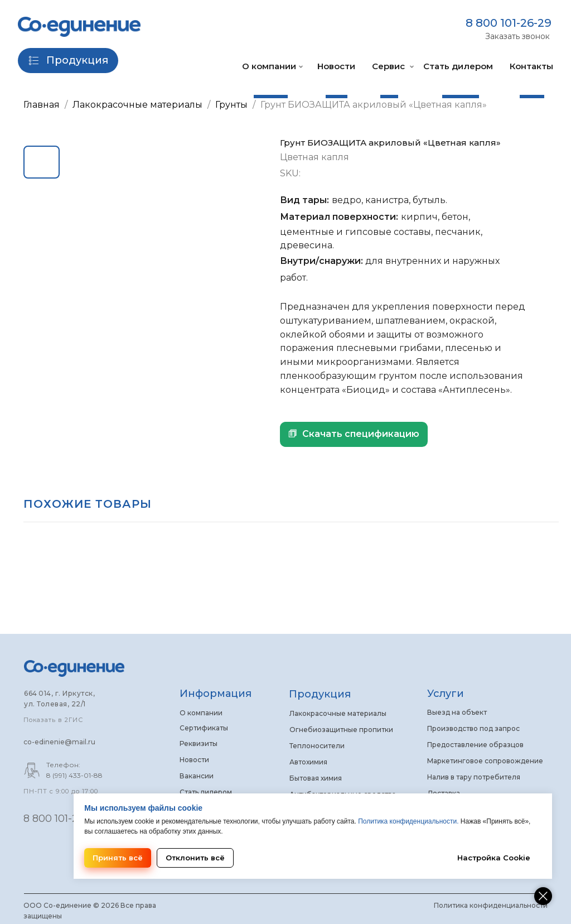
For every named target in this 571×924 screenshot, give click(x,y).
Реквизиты (199, 743)
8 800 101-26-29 (509, 23)
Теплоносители (317, 746)
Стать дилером (458, 66)
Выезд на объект (457, 712)
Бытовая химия (316, 778)
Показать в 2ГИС (53, 720)
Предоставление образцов (475, 745)
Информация (216, 694)
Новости (336, 66)
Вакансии (197, 776)
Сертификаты (204, 728)
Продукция (320, 694)
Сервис (388, 66)
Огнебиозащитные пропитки (341, 730)
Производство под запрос (473, 728)
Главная (42, 105)
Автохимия (308, 762)
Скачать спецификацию (361, 434)
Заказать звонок (517, 36)
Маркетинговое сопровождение (485, 761)
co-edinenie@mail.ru (59, 742)
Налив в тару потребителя (474, 777)
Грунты (233, 105)
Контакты (531, 66)
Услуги (446, 694)
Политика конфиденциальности (491, 905)
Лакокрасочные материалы (137, 105)
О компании (269, 66)
